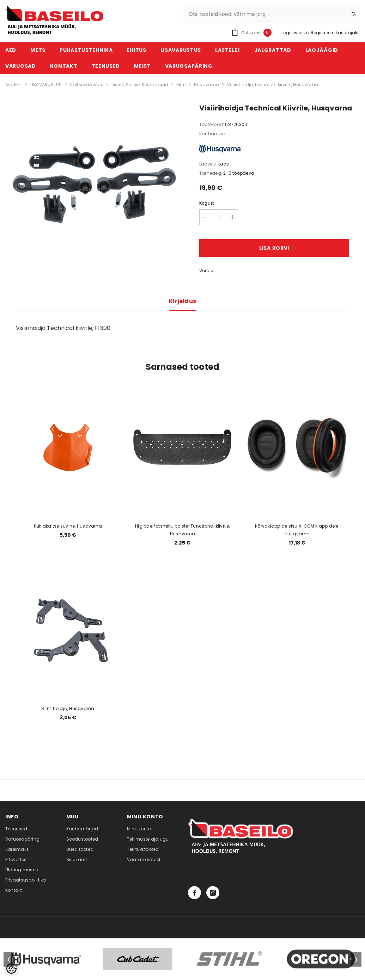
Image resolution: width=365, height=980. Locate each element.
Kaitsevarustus (87, 85)
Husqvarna (206, 85)
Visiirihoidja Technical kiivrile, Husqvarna (273, 85)
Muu (181, 85)
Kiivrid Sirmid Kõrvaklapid (140, 85)
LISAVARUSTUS (46, 85)
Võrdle (206, 270)
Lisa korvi (274, 248)
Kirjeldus (183, 301)
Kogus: (207, 203)
